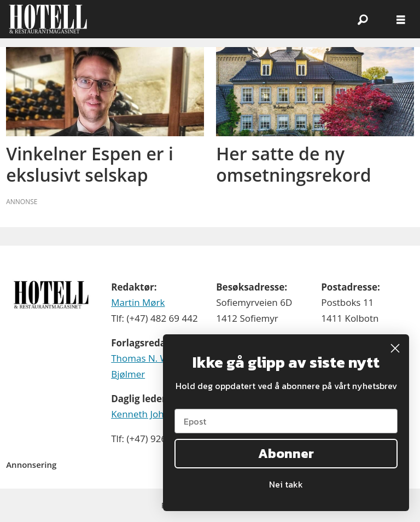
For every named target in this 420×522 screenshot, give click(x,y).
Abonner (286, 453)
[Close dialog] (395, 348)
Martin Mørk (138, 302)
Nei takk (286, 484)
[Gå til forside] (48, 19)
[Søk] (363, 19)
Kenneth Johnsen (148, 414)
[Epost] (286, 421)
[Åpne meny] (401, 19)
